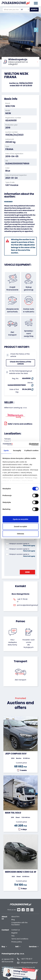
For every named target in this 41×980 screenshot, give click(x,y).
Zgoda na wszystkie (20, 519)
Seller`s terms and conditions (18, 423)
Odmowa (20, 534)
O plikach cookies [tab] (31, 450)
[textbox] (25, 10)
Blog (13, 920)
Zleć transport (21, 680)
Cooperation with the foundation (19, 924)
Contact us (16, 930)
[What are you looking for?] (11, 10)
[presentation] (23, 563)
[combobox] (25, 10)
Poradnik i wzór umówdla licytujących (29, 643)
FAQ (13, 936)
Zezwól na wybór (20, 526)
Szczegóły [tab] (17, 450)
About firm (15, 917)
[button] (36, 30)
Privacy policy (17, 942)
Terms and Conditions (20, 939)
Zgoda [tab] (6, 450)
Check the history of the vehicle (20, 363)
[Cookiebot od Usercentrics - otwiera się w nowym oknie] (29, 444)
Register (14, 933)
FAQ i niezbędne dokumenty (12, 642)
